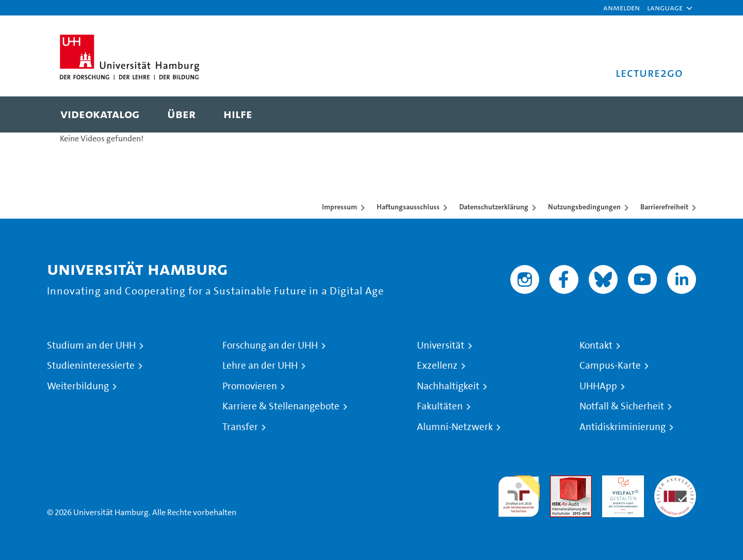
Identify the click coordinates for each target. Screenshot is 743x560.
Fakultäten (440, 406)
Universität (441, 345)
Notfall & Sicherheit (622, 406)
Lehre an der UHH (260, 366)
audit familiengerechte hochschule (519, 494)
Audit (560, 481)
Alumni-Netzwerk (455, 427)
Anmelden (621, 7)
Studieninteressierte (91, 366)
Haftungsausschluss (408, 207)
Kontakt (596, 345)
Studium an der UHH (91, 345)
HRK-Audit (620, 481)
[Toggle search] (665, 114)
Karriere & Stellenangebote (281, 406)
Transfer (240, 427)
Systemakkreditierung (675, 481)
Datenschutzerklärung (494, 207)
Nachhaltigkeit (448, 386)
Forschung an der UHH (270, 345)
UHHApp (598, 386)
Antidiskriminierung (623, 427)
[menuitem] (100, 114)
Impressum (340, 207)
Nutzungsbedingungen (584, 207)
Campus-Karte (610, 366)
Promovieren (250, 386)
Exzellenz (437, 366)
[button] (665, 8)
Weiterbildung (78, 386)
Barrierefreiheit (664, 207)
